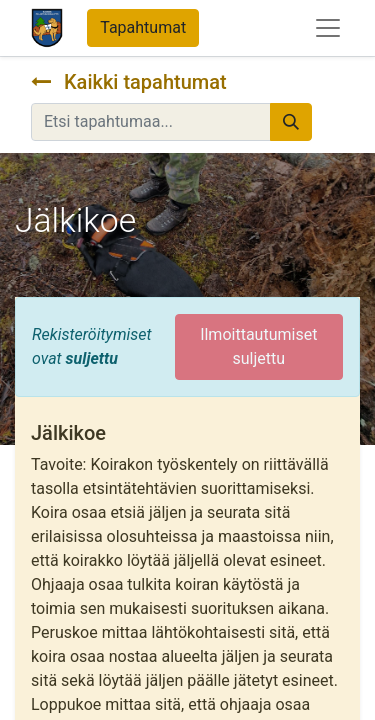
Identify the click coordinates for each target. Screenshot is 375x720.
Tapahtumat (143, 27)
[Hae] (291, 122)
